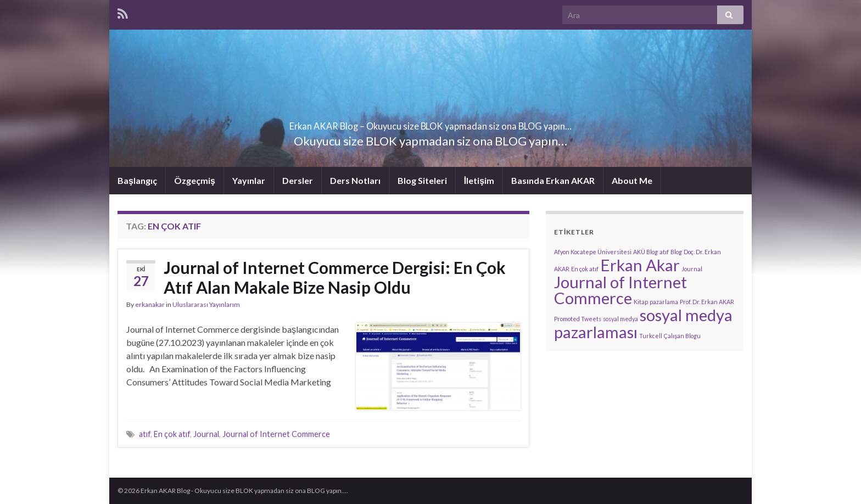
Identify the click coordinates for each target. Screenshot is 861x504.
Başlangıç (137, 180)
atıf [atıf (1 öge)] (664, 252)
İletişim (479, 180)
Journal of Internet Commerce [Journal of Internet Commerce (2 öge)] (620, 290)
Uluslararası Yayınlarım (206, 304)
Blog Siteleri (422, 180)
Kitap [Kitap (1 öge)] (641, 302)
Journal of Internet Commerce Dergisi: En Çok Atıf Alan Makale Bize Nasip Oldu (335, 277)
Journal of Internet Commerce (276, 434)
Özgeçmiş (195, 180)
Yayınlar (249, 180)
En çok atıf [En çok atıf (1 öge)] (585, 269)
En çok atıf (172, 434)
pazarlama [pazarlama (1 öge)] (664, 302)
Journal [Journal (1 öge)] (692, 269)
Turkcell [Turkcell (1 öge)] (651, 336)
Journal (206, 434)
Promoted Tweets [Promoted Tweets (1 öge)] (578, 319)
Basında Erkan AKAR (553, 180)
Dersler (298, 180)
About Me (632, 180)
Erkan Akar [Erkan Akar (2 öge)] (640, 265)
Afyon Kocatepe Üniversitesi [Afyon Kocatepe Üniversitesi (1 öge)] (593, 252)
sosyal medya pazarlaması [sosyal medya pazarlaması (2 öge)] (643, 323)
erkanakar (150, 304)
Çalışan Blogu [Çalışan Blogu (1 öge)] (682, 336)
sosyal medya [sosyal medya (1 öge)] (620, 319)
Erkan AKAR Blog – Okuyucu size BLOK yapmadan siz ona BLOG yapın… (431, 123)
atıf (145, 434)
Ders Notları (355, 180)
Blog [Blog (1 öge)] (676, 252)
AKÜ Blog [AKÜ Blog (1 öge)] (645, 252)
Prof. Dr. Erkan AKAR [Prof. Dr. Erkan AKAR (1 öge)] (707, 302)
